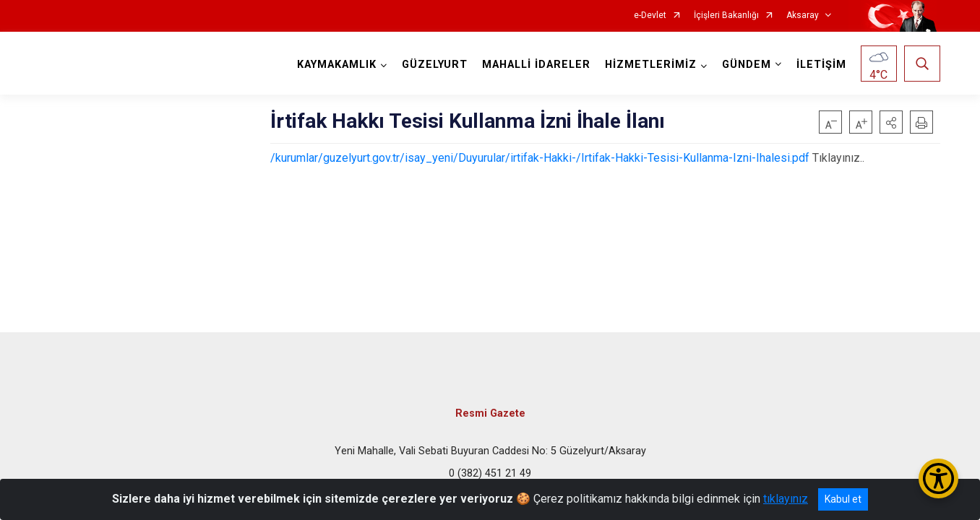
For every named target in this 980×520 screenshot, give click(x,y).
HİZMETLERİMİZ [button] (651, 65)
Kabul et (843, 499)
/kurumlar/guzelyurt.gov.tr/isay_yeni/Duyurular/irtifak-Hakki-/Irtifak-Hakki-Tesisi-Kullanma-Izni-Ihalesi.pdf (540, 158)
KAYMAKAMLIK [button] (337, 65)
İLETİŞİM (821, 65)
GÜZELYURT (435, 65)
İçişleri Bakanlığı (726, 16)
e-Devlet (650, 16)
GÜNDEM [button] (747, 65)
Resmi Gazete (490, 413)
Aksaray (803, 16)
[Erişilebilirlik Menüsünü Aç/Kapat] (938, 478)
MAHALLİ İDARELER (536, 65)
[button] (891, 122)
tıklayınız (786, 499)
